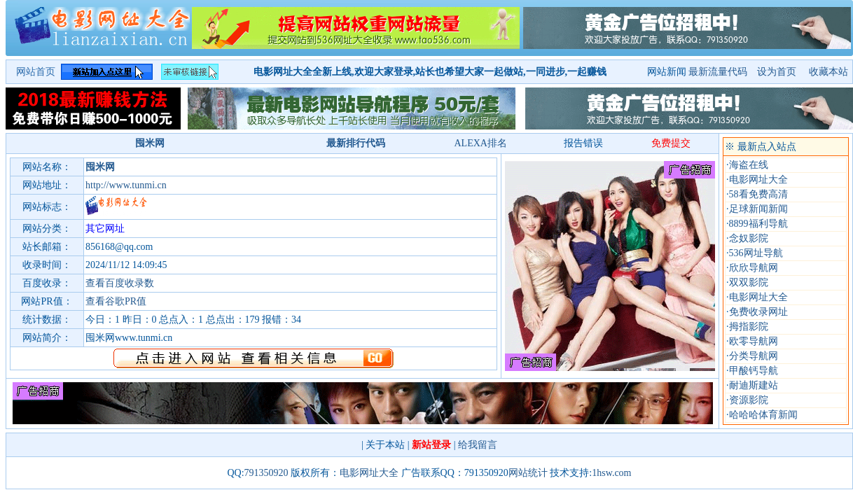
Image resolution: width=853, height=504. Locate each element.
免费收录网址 (758, 312)
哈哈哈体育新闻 (763, 415)
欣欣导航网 (754, 268)
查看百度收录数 (120, 283)
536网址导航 (756, 253)
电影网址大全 (758, 180)
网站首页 (36, 72)
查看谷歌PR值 (116, 301)
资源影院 (749, 400)
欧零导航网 (754, 341)
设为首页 (778, 72)
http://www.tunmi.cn (126, 185)
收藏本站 (828, 72)
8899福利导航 (758, 224)
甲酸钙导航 (754, 371)
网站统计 (528, 473)
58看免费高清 (758, 194)
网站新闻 (667, 72)
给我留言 (478, 445)
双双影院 (749, 282)
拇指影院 (749, 327)
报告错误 (583, 143)
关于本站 (385, 445)
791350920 (266, 473)
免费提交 (671, 143)
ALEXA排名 (480, 143)
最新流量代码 (718, 72)
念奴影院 (749, 238)
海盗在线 (749, 165)
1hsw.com (611, 473)
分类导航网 (754, 356)
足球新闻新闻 (758, 209)
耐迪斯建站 (754, 385)
